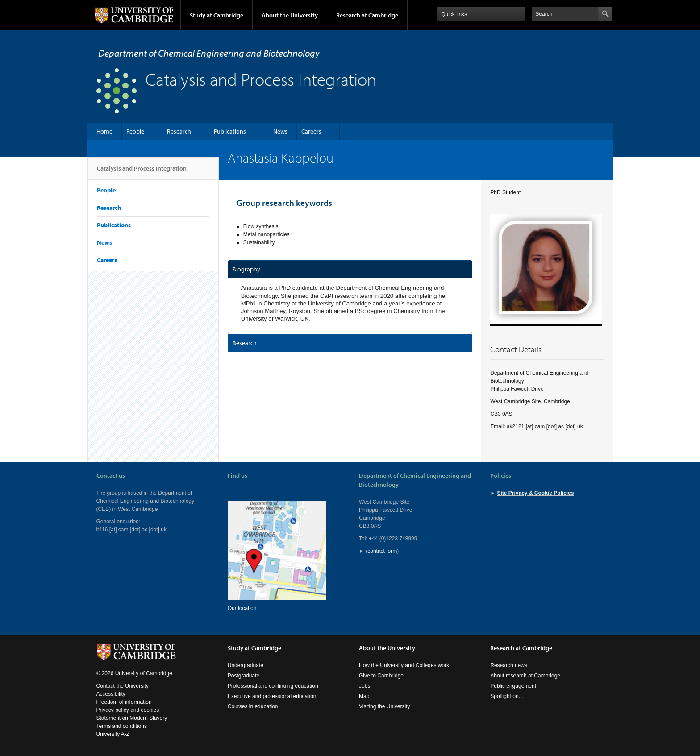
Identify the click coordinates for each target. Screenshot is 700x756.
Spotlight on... (506, 696)
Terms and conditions (122, 726)
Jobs (365, 686)
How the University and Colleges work (404, 665)
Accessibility (111, 694)
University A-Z (113, 734)
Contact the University (123, 686)
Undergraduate (246, 665)
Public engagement (513, 686)
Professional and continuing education (273, 686)
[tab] (350, 269)
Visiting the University (385, 706)
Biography (246, 269)
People (135, 131)
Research (179, 131)
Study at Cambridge (217, 15)
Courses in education (253, 706)
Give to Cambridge (381, 676)
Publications (230, 131)
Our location (242, 608)
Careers (311, 131)
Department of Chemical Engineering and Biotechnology (209, 53)
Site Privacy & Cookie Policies (535, 493)
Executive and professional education (272, 696)
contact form (382, 551)
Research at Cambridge (367, 15)
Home (104, 131)
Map (364, 696)
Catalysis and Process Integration (142, 172)
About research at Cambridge (525, 676)
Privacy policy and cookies (128, 710)
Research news (509, 665)
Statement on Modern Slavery (132, 718)
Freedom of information (124, 702)
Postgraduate (244, 676)
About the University (290, 15)
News (280, 131)
